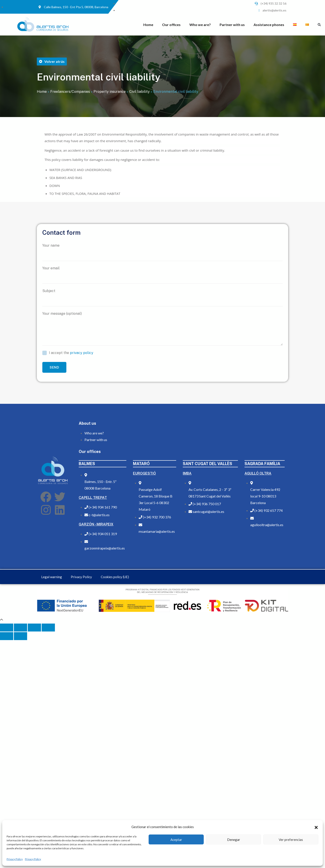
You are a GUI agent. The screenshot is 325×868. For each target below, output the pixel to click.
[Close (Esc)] (7, 628)
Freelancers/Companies (70, 92)
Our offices (171, 25)
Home (148, 25)
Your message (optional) (162, 329)
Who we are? (200, 25)
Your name (162, 252)
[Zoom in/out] (48, 628)
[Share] (21, 628)
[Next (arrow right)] (21, 636)
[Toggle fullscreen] (34, 628)
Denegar (234, 840)
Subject (162, 298)
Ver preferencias (291, 840)
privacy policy (82, 353)
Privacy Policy (15, 859)
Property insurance (110, 92)
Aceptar (176, 840)
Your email (162, 275)
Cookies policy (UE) (115, 577)
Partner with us (232, 25)
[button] (316, 827)
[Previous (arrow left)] (7, 636)
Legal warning (52, 577)
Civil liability (139, 92)
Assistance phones (269, 25)
